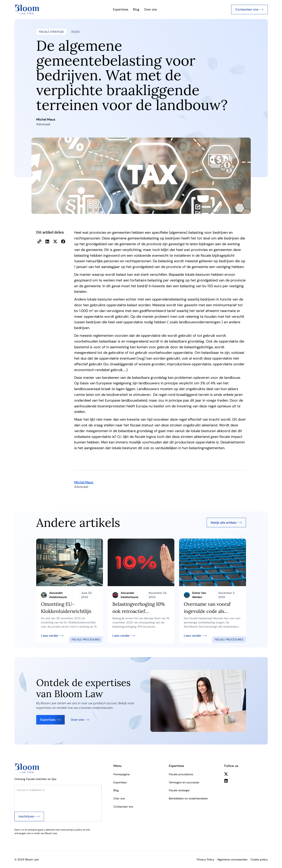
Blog (136, 9)
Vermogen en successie (184, 782)
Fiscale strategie (179, 790)
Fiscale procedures (181, 774)
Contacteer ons (123, 807)
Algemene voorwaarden (232, 859)
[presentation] (45, 802)
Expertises (121, 9)
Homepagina (122, 774)
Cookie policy (259, 859)
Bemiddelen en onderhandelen (188, 798)
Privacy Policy (206, 859)
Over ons (150, 9)
